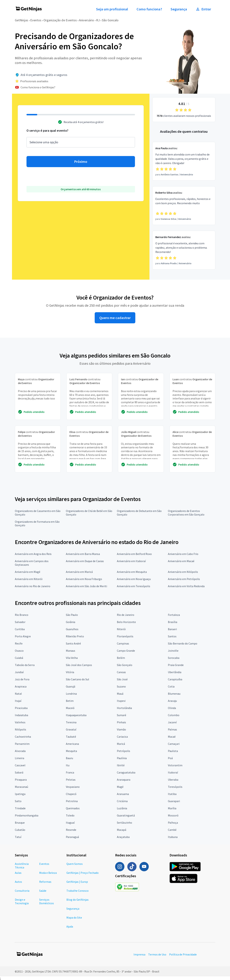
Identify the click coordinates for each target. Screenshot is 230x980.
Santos (172, 636)
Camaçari (174, 744)
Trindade (20, 808)
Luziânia (122, 808)
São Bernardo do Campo (183, 643)
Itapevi (121, 701)
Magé (120, 787)
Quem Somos (75, 864)
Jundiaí (19, 672)
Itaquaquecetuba (76, 715)
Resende (71, 830)
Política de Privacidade (183, 954)
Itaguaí (70, 823)
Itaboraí (173, 772)
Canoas (121, 672)
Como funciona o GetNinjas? (38, 87)
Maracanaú (21, 787)
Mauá (120, 694)
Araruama (123, 794)
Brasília (173, 622)
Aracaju (172, 701)
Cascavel (20, 765)
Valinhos (20, 722)
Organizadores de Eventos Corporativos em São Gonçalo (186, 513)
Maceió (70, 708)
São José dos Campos (79, 665)
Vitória (70, 672)
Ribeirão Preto (75, 636)
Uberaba (173, 780)
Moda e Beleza (48, 873)
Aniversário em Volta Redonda (186, 586)
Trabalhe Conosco (78, 891)
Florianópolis (125, 636)
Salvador (20, 622)
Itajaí (18, 701)
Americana (72, 744)
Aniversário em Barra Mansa (83, 554)
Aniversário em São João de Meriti (86, 586)
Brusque (20, 823)
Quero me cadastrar (115, 318)
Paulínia (122, 758)
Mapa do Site (74, 917)
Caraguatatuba (126, 772)
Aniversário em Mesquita (132, 572)
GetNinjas (21, 20)
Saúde (43, 891)
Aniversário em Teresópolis (134, 586)
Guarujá (71, 686)
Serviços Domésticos (47, 901)
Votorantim (175, 765)
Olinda (172, 708)
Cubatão (20, 830)
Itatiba (172, 794)
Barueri (172, 629)
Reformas (45, 882)
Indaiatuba (21, 715)
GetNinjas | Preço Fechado (83, 873)
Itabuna (173, 837)
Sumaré (122, 715)
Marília (172, 808)
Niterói (121, 629)
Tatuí (18, 837)
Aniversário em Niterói (29, 579)
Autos (18, 882)
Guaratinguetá (126, 815)
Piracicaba (21, 708)
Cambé (172, 830)
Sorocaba (174, 658)
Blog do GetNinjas (78, 900)
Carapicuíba (175, 679)
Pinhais (121, 722)
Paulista (173, 751)
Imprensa (139, 954)
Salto (18, 801)
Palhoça (173, 823)
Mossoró (173, 815)
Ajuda (70, 926)
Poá (170, 758)
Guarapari (174, 801)
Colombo (174, 715)
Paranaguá (72, 837)
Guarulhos (72, 629)
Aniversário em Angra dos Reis (33, 554)
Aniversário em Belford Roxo (134, 554)
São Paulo (72, 615)
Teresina (71, 722)
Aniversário (86, 20)
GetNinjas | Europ (77, 882)
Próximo (81, 162)
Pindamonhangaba (27, 815)
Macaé (172, 737)
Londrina (71, 694)
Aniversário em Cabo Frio (183, 554)
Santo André (73, 643)
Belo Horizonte (126, 622)
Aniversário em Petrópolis (184, 579)
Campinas (123, 643)
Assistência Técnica (22, 866)
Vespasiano (73, 787)
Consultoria (22, 891)
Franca (70, 772)
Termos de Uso (157, 954)
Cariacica (122, 737)
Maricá (121, 744)
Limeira (20, 758)
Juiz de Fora (22, 679)
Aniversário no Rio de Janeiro (33, 586)
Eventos (36, 20)
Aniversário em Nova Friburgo (84, 579)
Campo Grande (126, 651)
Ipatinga (20, 794)
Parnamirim (22, 744)
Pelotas (71, 780)
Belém (121, 658)
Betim (70, 701)
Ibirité (121, 765)
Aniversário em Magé (28, 572)
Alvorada (20, 751)
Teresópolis (175, 787)
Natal (18, 694)
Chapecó (71, 794)
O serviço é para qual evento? (47, 130)
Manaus (71, 651)
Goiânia (71, 622)
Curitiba (20, 629)
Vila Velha (72, 658)
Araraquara (124, 780)
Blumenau (174, 694)
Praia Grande (176, 665)
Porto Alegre (23, 636)
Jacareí (172, 722)
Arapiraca (21, 686)
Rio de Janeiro (126, 615)
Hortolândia (124, 708)
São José (122, 679)
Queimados (73, 808)
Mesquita (71, 751)
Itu (68, 765)
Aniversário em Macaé (181, 561)
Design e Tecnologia (22, 901)
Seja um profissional (112, 9)
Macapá (122, 830)
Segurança (179, 9)
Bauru (69, 758)
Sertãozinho (124, 823)
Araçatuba (123, 837)
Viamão (121, 729)
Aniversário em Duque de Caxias (85, 561)
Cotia (171, 686)
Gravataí (71, 729)
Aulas (18, 873)
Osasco (19, 651)
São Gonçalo (125, 665)
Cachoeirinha (23, 737)
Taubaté (71, 737)
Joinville (173, 651)
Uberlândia (175, 672)
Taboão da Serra (25, 665)
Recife (19, 643)
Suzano (121, 686)
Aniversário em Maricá (79, 572)
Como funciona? (149, 9)
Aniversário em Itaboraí (131, 561)
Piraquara (21, 780)
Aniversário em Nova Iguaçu (134, 579)
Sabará (19, 772)
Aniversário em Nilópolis (183, 572)
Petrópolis (124, 751)
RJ (98, 20)
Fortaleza (174, 615)
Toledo (70, 815)
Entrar (203, 9)
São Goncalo (110, 20)
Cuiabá (19, 658)
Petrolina (72, 801)
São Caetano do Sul (78, 679)
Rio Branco (22, 615)
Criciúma (122, 801)
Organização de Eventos (60, 20)
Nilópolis (20, 729)
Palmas (172, 729)
